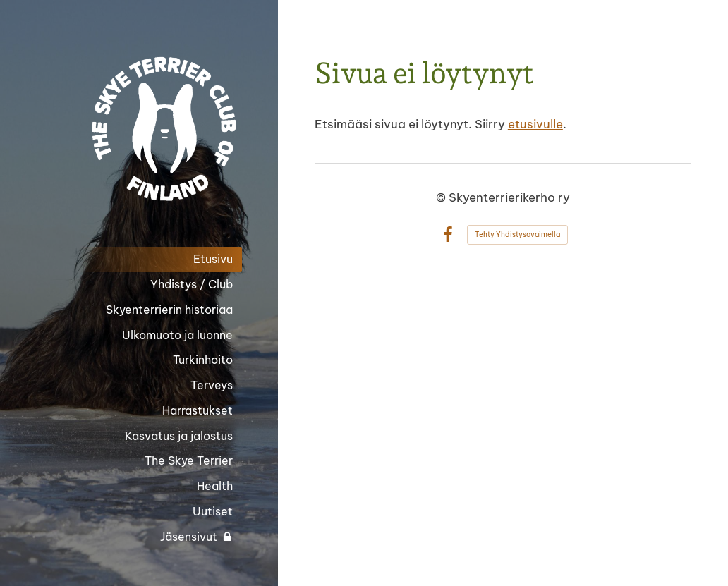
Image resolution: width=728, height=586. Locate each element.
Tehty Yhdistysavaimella (517, 234)
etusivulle (535, 124)
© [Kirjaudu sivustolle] (442, 197)
